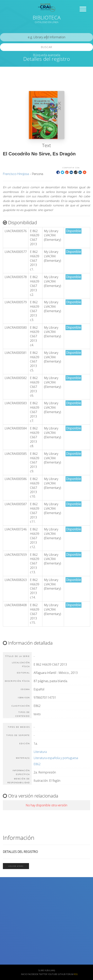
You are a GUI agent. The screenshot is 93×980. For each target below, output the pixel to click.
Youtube (53, 974)
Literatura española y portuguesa (56, 758)
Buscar (46, 47)
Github (62, 974)
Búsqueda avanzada (47, 55)
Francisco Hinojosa (16, 174)
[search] (46, 37)
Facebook (33, 974)
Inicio (24, 974)
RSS (76, 974)
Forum (70, 974)
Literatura (40, 752)
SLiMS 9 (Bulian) (47, 970)
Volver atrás (16, 866)
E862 (37, 764)
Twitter (43, 974)
